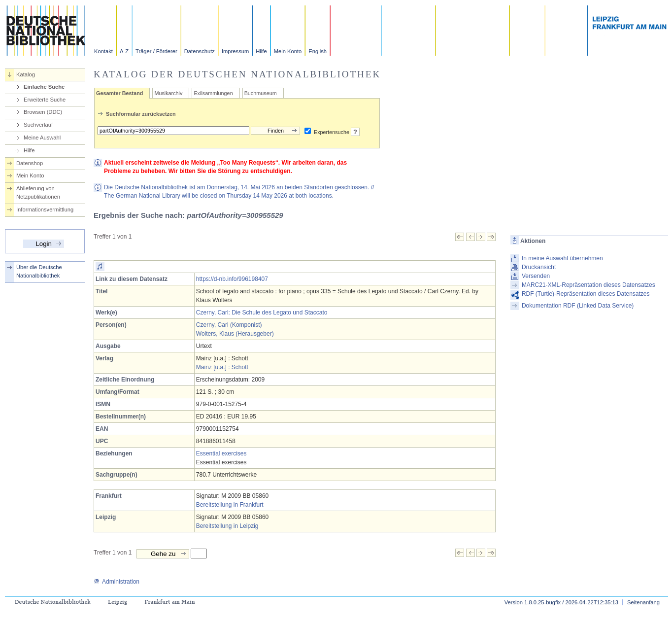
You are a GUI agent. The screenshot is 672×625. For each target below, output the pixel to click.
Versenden (536, 276)
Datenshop (30, 163)
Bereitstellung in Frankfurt (230, 505)
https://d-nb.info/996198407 (232, 279)
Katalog (26, 74)
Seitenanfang (643, 602)
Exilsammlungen (213, 93)
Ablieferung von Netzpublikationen (38, 192)
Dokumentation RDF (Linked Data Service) (578, 306)
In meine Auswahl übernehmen (562, 258)
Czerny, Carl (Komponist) (229, 325)
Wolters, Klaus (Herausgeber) (235, 334)
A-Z (124, 51)
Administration (117, 582)
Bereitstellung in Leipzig (227, 526)
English (318, 51)
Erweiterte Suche (45, 100)
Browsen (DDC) (43, 112)
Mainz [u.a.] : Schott (222, 367)
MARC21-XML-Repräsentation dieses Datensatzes (588, 285)
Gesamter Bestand (119, 93)
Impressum (235, 51)
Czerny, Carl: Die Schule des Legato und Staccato (262, 312)
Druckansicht (539, 267)
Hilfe (261, 51)
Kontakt (103, 51)
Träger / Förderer (156, 51)
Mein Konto (288, 51)
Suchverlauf (38, 125)
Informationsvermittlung (45, 209)
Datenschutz (200, 51)
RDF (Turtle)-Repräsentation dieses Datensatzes (586, 294)
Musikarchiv (168, 93)
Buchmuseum (261, 93)
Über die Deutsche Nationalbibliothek (39, 271)
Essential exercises (221, 453)
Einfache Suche (44, 87)
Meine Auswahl (42, 138)
